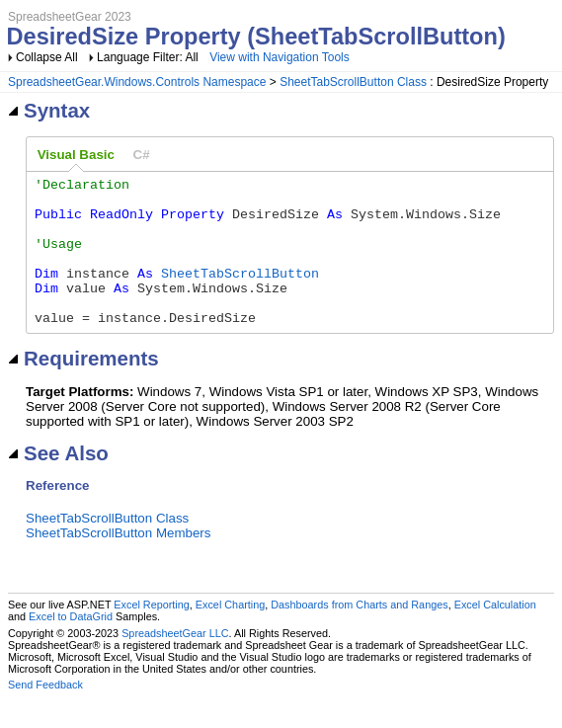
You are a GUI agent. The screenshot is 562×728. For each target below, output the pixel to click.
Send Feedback (45, 714)
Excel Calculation (495, 634)
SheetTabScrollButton (240, 293)
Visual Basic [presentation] (76, 155)
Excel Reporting (151, 634)
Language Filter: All (149, 57)
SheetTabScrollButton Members (118, 563)
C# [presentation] (142, 155)
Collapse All (47, 57)
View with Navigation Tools (280, 57)
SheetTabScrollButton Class (353, 82)
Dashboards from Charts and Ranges (359, 634)
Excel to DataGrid (71, 646)
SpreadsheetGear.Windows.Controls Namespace (137, 82)
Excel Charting (230, 634)
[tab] (76, 155)
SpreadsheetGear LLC (175, 663)
